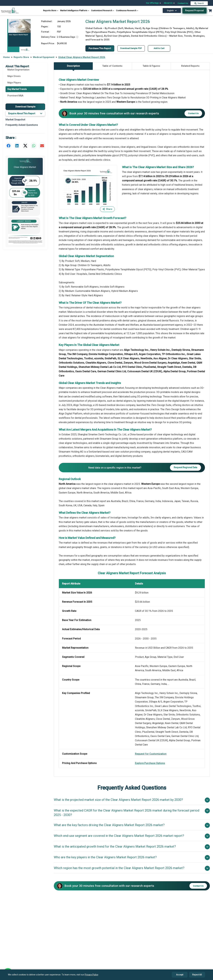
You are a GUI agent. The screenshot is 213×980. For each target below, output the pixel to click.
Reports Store (51, 11)
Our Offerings (154, 3)
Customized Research (103, 11)
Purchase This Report (100, 48)
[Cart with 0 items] (210, 11)
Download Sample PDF (131, 48)
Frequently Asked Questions (22, 125)
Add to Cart (159, 48)
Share (107, 209)
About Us (169, 3)
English (172, 11)
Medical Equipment (44, 57)
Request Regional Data (185, 467)
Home (6, 57)
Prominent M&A (15, 96)
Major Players (14, 83)
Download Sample (25, 107)
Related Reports (190, 66)
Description (73, 67)
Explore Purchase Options (150, 763)
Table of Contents (112, 66)
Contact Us (183, 3)
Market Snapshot (15, 120)
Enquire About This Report (25, 114)
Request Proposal (194, 10)
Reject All (197, 975)
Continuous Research (127, 11)
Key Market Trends (17, 90)
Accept (180, 975)
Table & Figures (151, 66)
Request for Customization (151, 754)
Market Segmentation (18, 70)
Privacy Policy (91, 975)
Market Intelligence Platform (75, 11)
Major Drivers (14, 77)
